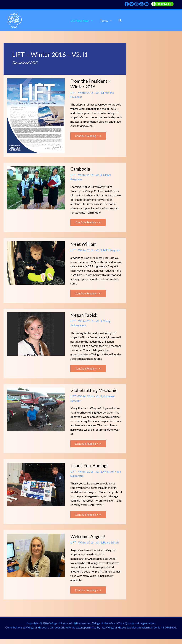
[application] (92, 20)
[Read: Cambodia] (36, 187)
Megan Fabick (85, 317)
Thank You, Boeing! (90, 469)
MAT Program (112, 251)
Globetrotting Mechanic (95, 393)
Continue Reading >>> (89, 135)
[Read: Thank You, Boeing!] (36, 487)
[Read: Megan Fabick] (36, 335)
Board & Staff (112, 547)
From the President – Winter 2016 (92, 84)
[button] (82, 20)
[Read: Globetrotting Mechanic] (36, 411)
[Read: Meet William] (36, 263)
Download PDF (26, 63)
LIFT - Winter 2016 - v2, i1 (86, 93)
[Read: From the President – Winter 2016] (36, 115)
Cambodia (80, 169)
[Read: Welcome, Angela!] (36, 559)
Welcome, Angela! (89, 540)
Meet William (84, 245)
